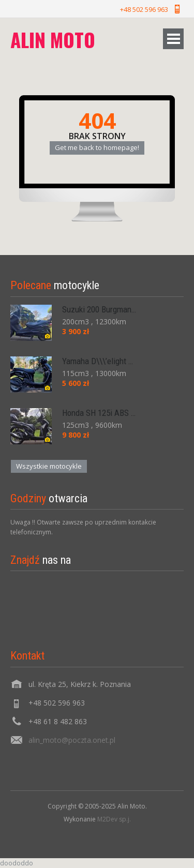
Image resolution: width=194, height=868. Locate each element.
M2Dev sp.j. (114, 819)
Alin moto (53, 40)
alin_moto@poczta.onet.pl (72, 740)
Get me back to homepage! (97, 147)
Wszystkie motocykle (49, 466)
